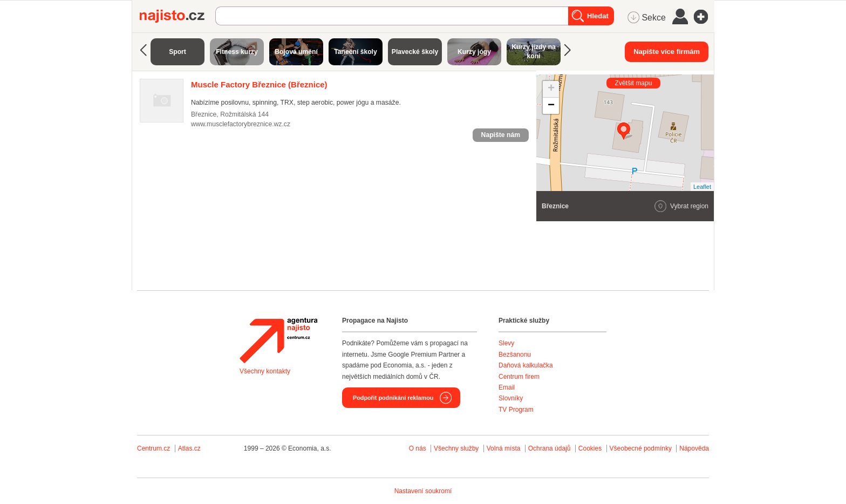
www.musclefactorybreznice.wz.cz (241, 124)
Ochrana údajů (550, 448)
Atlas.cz (189, 448)
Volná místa (504, 448)
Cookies (590, 448)
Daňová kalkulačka (526, 365)
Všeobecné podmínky (641, 448)
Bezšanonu (515, 355)
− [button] (551, 106)
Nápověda (694, 448)
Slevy (506, 343)
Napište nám (501, 135)
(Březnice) (259, 84)
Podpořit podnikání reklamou (393, 398)
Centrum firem (519, 377)
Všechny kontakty (265, 371)
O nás (418, 448)
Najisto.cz (178, 16)
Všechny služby (457, 448)
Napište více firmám (667, 52)
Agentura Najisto (278, 340)
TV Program (516, 410)
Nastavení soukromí (423, 491)
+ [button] (551, 89)
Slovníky (511, 398)
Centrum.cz (153, 448)
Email (507, 387)
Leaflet (702, 187)
